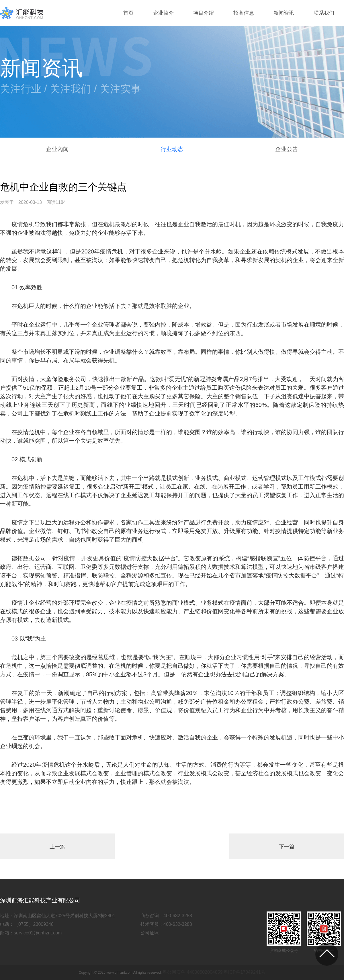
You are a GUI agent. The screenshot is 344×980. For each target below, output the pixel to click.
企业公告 (287, 149)
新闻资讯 (284, 13)
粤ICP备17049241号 (245, 972)
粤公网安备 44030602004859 (192, 972)
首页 (128, 13)
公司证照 (150, 933)
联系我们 (324, 13)
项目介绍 (204, 13)
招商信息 (244, 13)
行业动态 (172, 149)
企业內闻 (57, 149)
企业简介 (163, 13)
